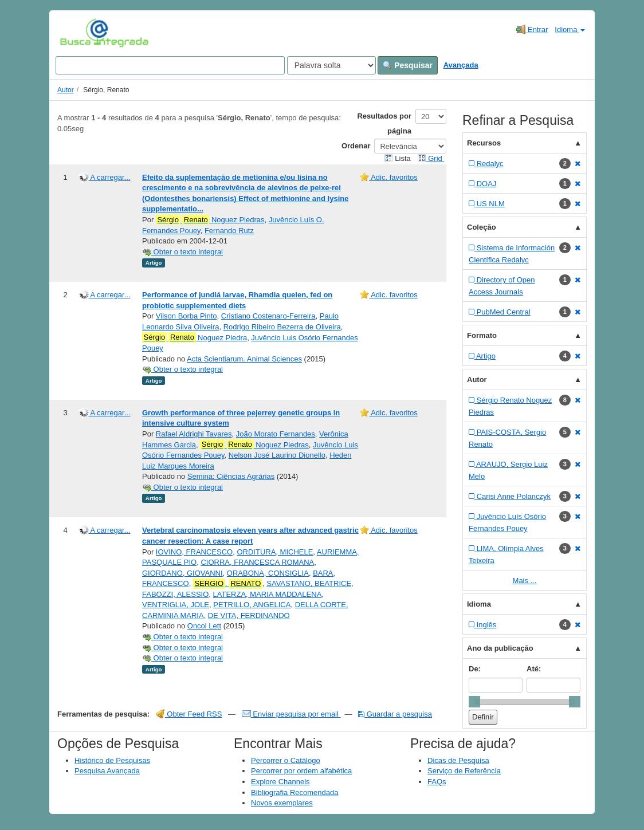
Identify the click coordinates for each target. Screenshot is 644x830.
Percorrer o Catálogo (286, 760)
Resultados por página (384, 123)
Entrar (532, 29)
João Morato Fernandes (276, 434)
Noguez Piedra (195, 337)
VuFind (78, 33)
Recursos (484, 143)
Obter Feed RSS (189, 714)
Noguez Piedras (210, 220)
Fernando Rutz (229, 231)
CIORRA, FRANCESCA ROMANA (257, 562)
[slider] (474, 702)
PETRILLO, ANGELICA (252, 605)
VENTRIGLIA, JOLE (176, 605)
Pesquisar (408, 65)
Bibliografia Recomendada (294, 792)
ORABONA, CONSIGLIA (268, 573)
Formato (482, 335)
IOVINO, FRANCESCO (194, 552)
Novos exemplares (282, 803)
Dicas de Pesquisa (458, 760)
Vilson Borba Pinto (186, 316)
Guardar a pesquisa (395, 714)
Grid (431, 158)
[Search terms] (170, 65)
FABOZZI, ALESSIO (175, 594)
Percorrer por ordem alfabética (301, 771)
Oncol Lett (204, 626)
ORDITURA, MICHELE (275, 552)
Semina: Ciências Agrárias (231, 476)
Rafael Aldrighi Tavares (194, 434)
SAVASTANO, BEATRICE (309, 583)
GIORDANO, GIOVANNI (182, 573)
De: (475, 669)
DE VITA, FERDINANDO (249, 615)
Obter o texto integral (182, 252)
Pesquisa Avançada (107, 771)
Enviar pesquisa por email (291, 714)
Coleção (482, 227)
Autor (66, 90)
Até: (534, 669)
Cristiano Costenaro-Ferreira (268, 316)
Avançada (461, 65)
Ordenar (356, 146)
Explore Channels (280, 782)
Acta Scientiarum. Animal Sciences (244, 359)
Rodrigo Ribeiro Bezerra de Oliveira (282, 327)
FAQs (437, 782)
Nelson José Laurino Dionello (277, 455)
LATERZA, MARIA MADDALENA (268, 594)
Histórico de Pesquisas (112, 760)
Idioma (570, 29)
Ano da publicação (500, 648)
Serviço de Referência (464, 771)
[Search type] (331, 65)
